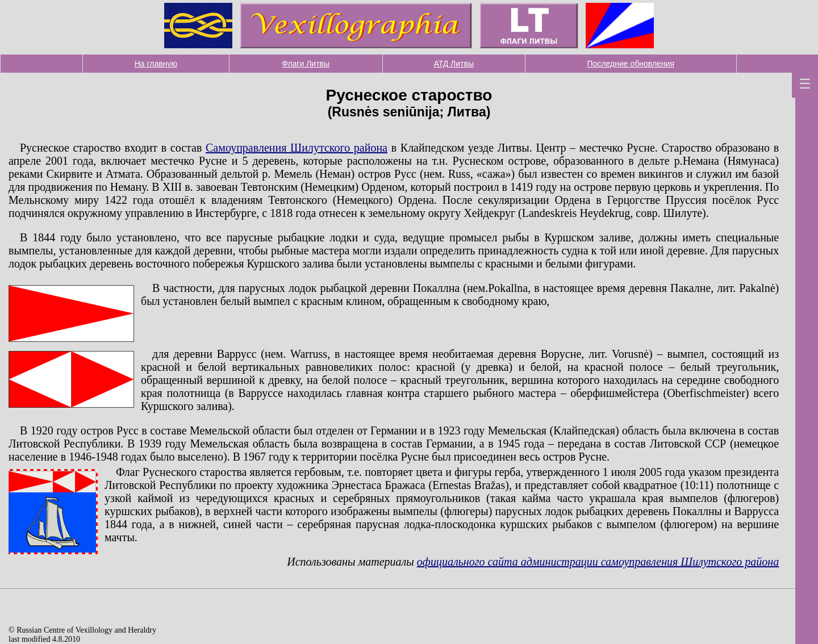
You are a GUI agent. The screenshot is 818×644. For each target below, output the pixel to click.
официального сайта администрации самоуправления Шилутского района (598, 562)
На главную (156, 64)
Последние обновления (631, 64)
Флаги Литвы (306, 64)
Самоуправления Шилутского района (297, 148)
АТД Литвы (454, 64)
